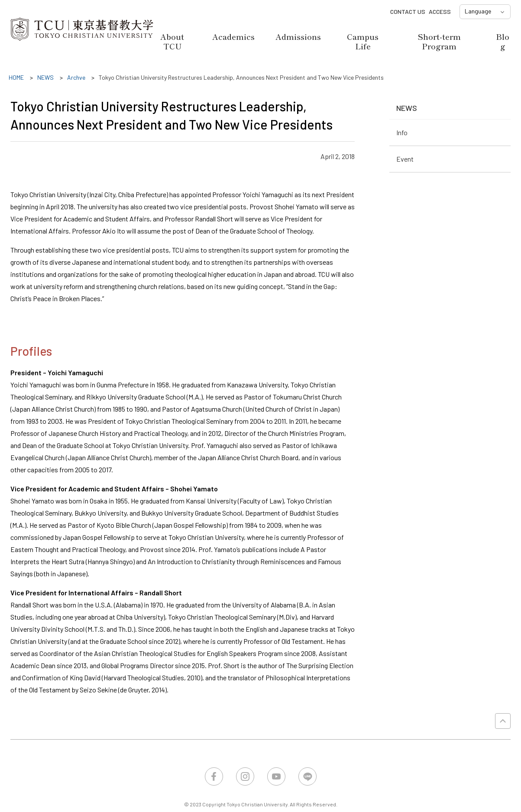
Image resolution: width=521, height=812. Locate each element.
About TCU (172, 41)
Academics (233, 36)
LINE (307, 776)
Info (402, 132)
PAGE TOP (503, 721)
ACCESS (440, 11)
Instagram (245, 776)
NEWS (407, 108)
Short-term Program (439, 41)
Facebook (214, 776)
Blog (503, 41)
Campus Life (363, 41)
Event (405, 159)
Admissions (298, 36)
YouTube (276, 776)
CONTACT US (408, 11)
